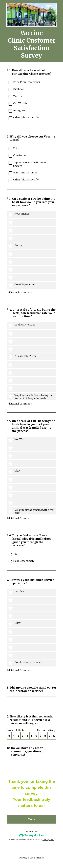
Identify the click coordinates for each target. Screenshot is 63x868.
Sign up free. (48, 840)
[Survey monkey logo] (32, 835)
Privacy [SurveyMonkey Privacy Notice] (23, 858)
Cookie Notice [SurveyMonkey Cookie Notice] (37, 858)
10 (54, 736)
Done (32, 819)
